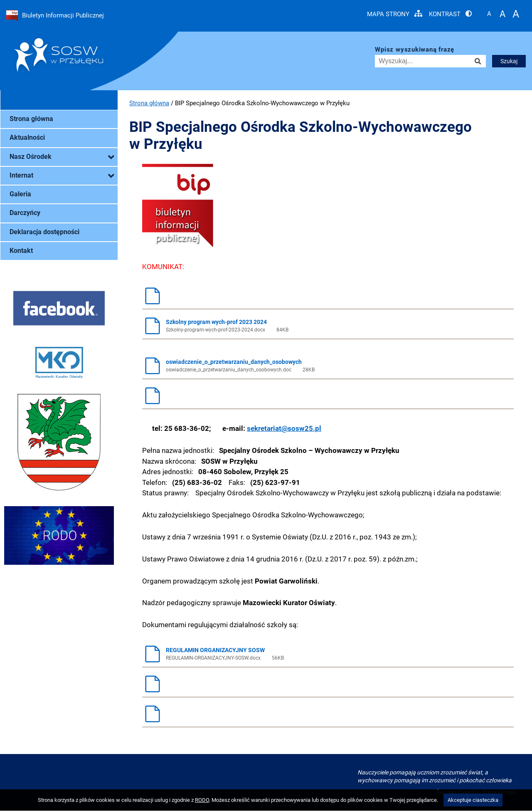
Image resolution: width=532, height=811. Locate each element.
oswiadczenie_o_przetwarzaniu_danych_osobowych (326, 366)
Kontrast (450, 14)
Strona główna (31, 119)
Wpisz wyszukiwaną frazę (415, 50)
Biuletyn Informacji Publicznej (55, 16)
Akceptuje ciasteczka (473, 800)
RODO (202, 800)
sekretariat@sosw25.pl (284, 428)
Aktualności (27, 138)
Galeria (20, 194)
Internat (62, 176)
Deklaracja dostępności (44, 232)
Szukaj (509, 61)
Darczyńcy (25, 213)
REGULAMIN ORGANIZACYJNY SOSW (326, 654)
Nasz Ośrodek (62, 157)
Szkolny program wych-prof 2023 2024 (326, 326)
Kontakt (21, 251)
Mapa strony (395, 14)
